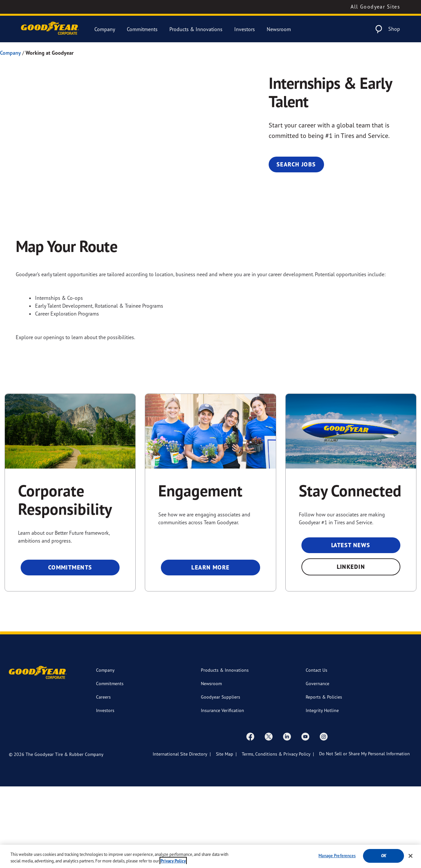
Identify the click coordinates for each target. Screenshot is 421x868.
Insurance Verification (222, 792)
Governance (317, 765)
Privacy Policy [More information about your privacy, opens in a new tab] (173, 861)
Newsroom (279, 29)
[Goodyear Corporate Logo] (50, 29)
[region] (210, 856)
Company (105, 29)
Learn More (210, 649)
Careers (103, 778)
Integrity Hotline (322, 792)
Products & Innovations (196, 29)
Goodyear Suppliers (220, 778)
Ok (384, 856)
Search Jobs (296, 164)
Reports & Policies (324, 778)
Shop (394, 29)
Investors (245, 29)
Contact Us (316, 752)
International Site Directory (180, 835)
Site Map (225, 835)
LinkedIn (351, 648)
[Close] (411, 856)
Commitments (142, 29)
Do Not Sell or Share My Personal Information (364, 835)
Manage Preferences (337, 856)
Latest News (351, 627)
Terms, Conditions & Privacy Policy (276, 835)
